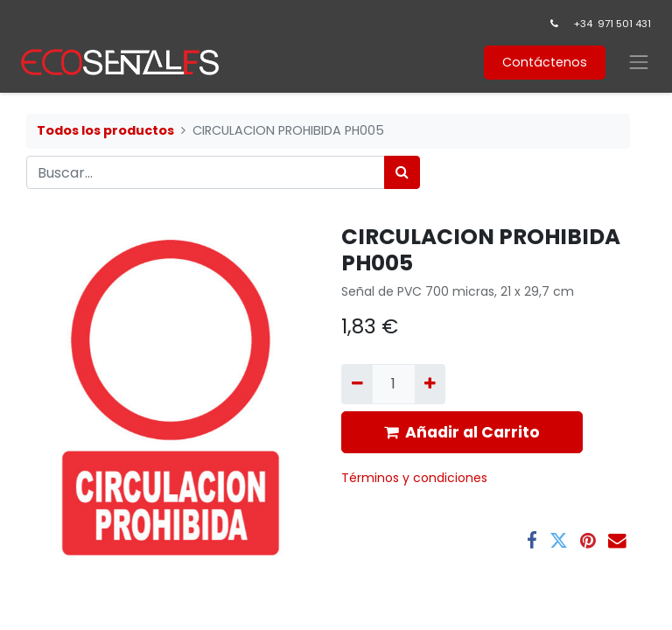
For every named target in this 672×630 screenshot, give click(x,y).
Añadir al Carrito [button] (462, 432)
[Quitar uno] (357, 384)
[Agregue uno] (430, 384)
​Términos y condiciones (416, 478)
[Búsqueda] (402, 172)
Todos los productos (105, 130)
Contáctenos (545, 62)
